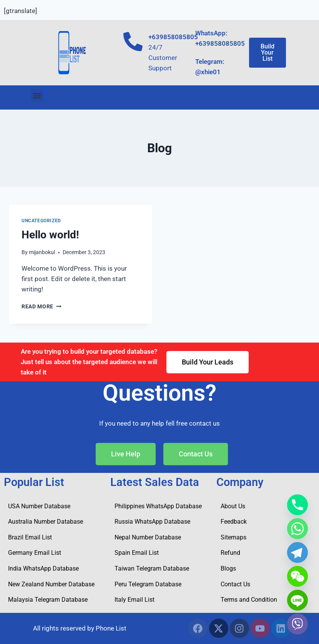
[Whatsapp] (297, 529)
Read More (42, 306)
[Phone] (297, 505)
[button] (37, 96)
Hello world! (50, 235)
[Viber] (297, 624)
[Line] (297, 600)
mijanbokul (42, 252)
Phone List (111, 628)
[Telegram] (297, 552)
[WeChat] (297, 576)
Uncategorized (41, 221)
